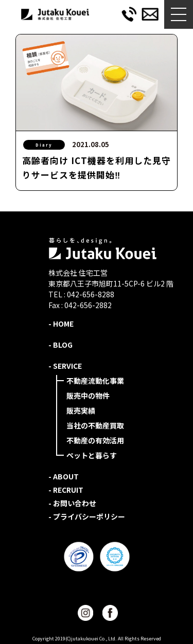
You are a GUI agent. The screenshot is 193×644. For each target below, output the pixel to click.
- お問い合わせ (72, 503)
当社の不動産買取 (95, 425)
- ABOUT (64, 476)
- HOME (61, 324)
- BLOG (60, 345)
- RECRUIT (66, 490)
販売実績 (81, 410)
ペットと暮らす (92, 455)
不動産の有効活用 (95, 440)
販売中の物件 (88, 396)
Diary (44, 145)
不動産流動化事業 (95, 381)
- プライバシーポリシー (87, 516)
